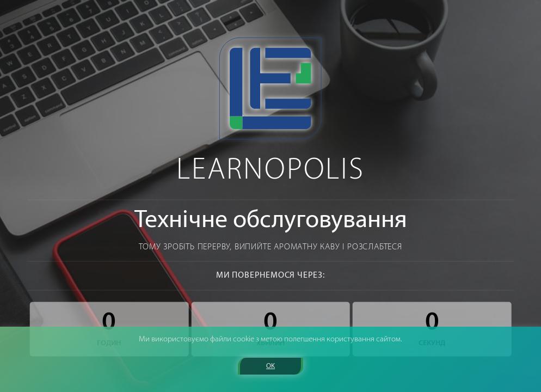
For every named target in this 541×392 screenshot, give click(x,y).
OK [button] (270, 366)
